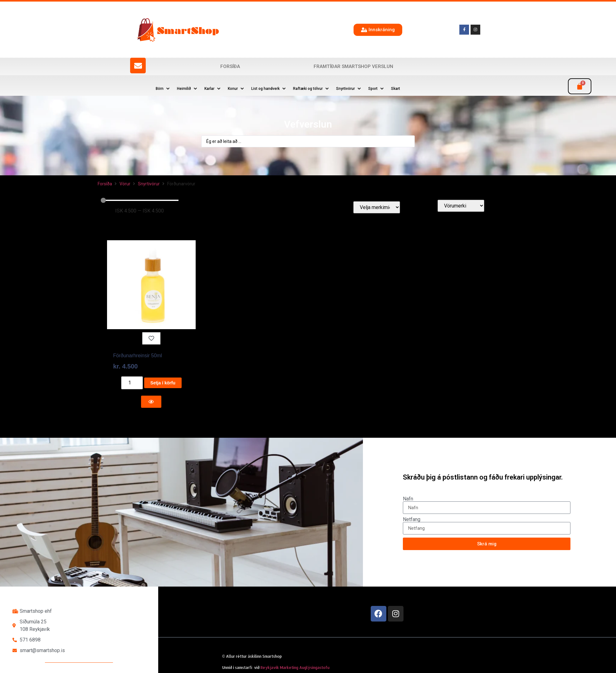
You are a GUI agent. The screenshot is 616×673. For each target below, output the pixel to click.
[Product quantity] (132, 383)
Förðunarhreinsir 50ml (138, 356)
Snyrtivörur (149, 184)
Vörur (125, 184)
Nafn (408, 499)
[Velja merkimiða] (377, 207)
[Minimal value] (140, 200)
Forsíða (230, 66)
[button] (163, 89)
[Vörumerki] (461, 206)
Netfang (412, 519)
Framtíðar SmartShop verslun (353, 66)
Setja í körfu (163, 383)
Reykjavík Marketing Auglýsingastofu (295, 668)
